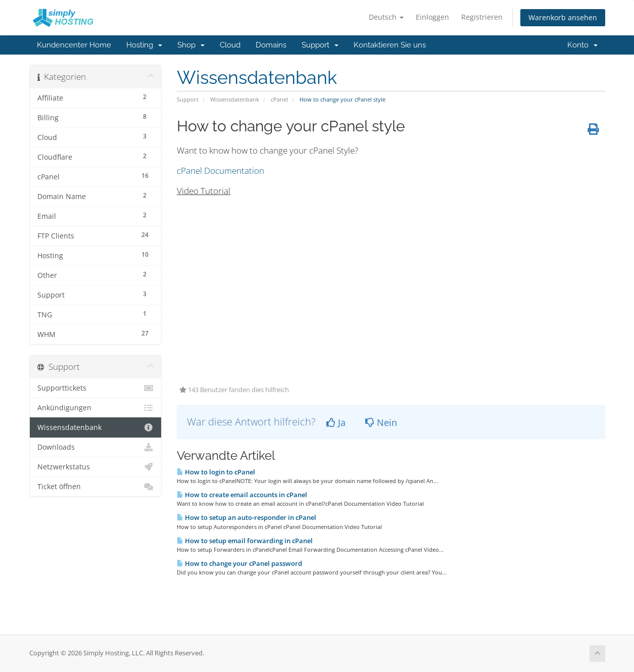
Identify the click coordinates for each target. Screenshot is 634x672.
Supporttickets (96, 388)
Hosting (144, 45)
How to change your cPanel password (239, 563)
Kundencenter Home (74, 45)
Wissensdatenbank (235, 99)
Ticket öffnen (96, 487)
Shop (191, 45)
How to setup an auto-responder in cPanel (247, 517)
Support (320, 45)
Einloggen (432, 17)
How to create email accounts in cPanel (242, 495)
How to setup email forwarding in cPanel (245, 541)
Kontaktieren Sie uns (390, 45)
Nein (381, 422)
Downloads (96, 447)
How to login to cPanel (216, 472)
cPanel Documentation (221, 171)
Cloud (230, 45)
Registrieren (482, 17)
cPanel (279, 99)
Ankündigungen (96, 408)
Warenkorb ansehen (563, 17)
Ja (336, 422)
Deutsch (386, 17)
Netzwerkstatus (96, 467)
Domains (271, 45)
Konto (582, 45)
